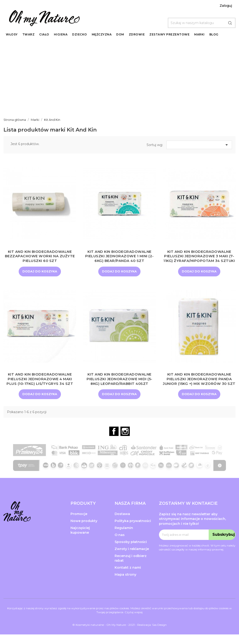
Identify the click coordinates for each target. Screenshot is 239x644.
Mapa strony (125, 584)
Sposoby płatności (131, 551)
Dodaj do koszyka (40, 272)
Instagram (125, 441)
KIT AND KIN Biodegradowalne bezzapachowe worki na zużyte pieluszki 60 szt (40, 256)
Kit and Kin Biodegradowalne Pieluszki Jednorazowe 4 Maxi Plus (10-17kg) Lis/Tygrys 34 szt (40, 384)
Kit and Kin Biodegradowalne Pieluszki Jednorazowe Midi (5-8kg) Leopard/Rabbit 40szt (119, 384)
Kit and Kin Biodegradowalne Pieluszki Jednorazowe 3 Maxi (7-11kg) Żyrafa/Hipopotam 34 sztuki (199, 258)
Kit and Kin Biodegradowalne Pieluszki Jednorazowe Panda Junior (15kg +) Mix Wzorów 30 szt (199, 386)
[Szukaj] (202, 23)
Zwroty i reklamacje (132, 558)
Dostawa (122, 523)
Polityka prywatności (133, 530)
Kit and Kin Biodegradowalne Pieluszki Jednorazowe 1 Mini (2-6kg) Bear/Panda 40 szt (119, 256)
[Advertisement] (119, 77)
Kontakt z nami (128, 577)
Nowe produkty (84, 530)
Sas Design (159, 634)
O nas (120, 544)
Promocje (79, 523)
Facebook (114, 441)
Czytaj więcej (134, 622)
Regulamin (124, 537)
